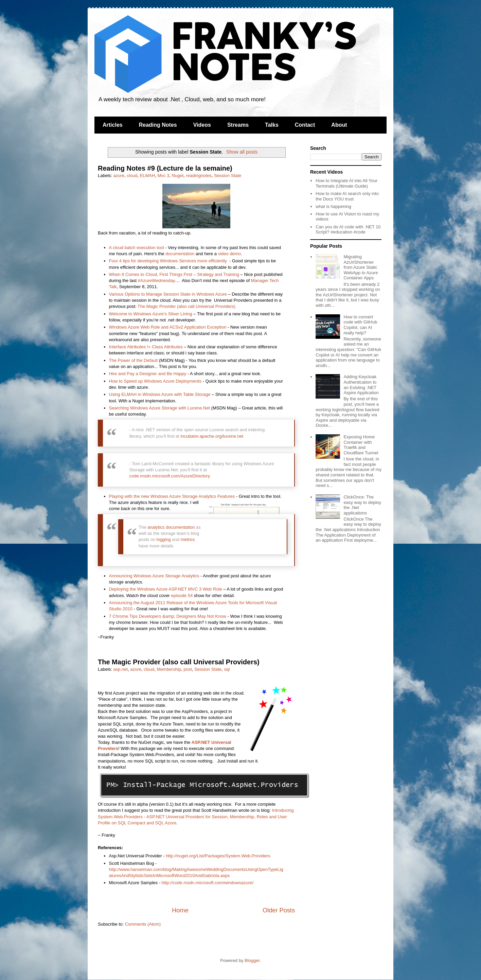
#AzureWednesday (157, 281)
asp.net (121, 669)
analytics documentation (171, 527)
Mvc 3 (164, 176)
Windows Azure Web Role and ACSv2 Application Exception (168, 327)
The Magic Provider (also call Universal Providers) (186, 306)
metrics (188, 539)
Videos (202, 125)
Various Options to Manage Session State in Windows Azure (168, 294)
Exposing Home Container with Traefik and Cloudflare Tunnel (361, 445)
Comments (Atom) (143, 924)
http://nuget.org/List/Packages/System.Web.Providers (218, 856)
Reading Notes (158, 125)
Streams (238, 125)
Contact (305, 125)
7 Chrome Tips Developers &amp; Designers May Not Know (168, 616)
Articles (113, 125)
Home (180, 910)
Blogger (252, 960)
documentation (180, 254)
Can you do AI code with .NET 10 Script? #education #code (348, 230)
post (188, 669)
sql (227, 669)
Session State (228, 176)
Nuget (178, 176)
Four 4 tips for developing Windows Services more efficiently (168, 261)
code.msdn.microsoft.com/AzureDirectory (170, 476)
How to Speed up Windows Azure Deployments (155, 381)
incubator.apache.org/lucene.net (212, 436)
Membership (169, 669)
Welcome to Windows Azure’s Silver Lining (151, 314)
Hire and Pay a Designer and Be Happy (148, 374)
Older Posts (279, 910)
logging (164, 539)
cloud (132, 176)
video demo (229, 254)
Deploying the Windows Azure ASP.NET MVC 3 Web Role (166, 589)
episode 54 (182, 596)
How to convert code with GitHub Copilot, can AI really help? (360, 325)
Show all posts (242, 152)
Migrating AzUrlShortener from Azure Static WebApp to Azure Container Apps (361, 267)
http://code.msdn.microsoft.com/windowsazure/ (208, 883)
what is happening (333, 206)
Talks (272, 125)
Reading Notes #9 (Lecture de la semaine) (165, 168)
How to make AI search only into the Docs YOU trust (347, 196)
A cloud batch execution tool (137, 248)
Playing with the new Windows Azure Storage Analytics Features (172, 496)
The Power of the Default (133, 360)
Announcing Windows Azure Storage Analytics (154, 576)
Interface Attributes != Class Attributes (146, 347)
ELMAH (148, 176)
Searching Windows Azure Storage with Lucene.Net (160, 408)
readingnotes (199, 176)
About (339, 125)
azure (119, 176)
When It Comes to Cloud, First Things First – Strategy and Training (174, 274)
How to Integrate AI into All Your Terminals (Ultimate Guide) (346, 183)
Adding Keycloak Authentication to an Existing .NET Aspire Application (361, 385)
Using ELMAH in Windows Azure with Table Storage (160, 394)
